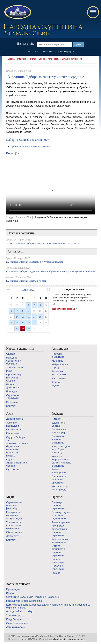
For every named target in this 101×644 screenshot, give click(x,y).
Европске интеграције (59, 373)
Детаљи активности (72, 59)
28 (17, 328)
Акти (10, 414)
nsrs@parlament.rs (58, 639)
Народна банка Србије (20, 611)
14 (17, 317)
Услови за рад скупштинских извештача (15, 525)
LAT (37, 52)
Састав (11, 354)
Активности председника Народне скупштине (59, 530)
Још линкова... (15, 627)
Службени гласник (17, 623)
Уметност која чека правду (60, 488)
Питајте (56, 419)
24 (34, 323)
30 (29, 328)
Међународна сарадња (60, 366)
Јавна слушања (61, 522)
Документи (13, 536)
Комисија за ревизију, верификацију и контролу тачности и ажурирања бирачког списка (48, 606)
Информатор (59, 378)
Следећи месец (49, 289)
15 (23, 317)
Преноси (58, 497)
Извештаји (12, 433)
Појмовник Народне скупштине (58, 440)
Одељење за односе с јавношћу (14, 505)
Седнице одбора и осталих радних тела (61, 515)
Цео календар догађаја (64, 309)
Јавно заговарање (59, 471)
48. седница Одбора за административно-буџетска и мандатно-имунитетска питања (50, 271)
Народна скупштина (20, 348)
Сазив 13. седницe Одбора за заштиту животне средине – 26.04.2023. (43, 243)
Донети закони (15, 419)
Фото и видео (56, 384)
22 (23, 323)
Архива (56, 573)
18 (40, 317)
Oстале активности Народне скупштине (58, 550)
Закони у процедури (13, 424)
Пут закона (13, 469)
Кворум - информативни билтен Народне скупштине (61, 461)
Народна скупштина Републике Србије (26, 59)
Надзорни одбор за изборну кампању (61, 450)
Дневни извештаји (58, 561)
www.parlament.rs (77, 639)
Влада (10, 593)
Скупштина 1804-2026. (13, 397)
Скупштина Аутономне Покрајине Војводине (32, 597)
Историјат (12, 402)
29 (23, 328)
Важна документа (12, 386)
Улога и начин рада (14, 369)
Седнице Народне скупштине (58, 505)
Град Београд (14, 619)
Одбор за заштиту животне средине (30, 147)
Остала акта (14, 429)
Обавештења (14, 532)
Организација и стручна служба (14, 378)
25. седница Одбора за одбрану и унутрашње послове (34, 262)
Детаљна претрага (66, 52)
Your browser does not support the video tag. (50, 186)
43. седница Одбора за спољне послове (27, 281)
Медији (11, 497)
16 (29, 317)
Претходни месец (9, 289)
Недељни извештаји (58, 567)
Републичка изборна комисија (24, 601)
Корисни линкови (18, 584)
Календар (57, 361)
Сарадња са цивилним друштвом (59, 480)
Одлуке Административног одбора (17, 463)
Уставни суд (13, 615)
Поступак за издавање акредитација (14, 515)
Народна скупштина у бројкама (14, 361)
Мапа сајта (48, 52)
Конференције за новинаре (60, 541)
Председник (13, 589)
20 (11, 323)
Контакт (11, 406)
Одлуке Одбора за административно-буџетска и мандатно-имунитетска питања (17, 446)
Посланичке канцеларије (59, 431)
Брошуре (12, 391)
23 (29, 323)
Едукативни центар (58, 424)
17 (34, 317)
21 (17, 323)
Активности (54, 59)
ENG (29, 52)
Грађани (57, 414)
